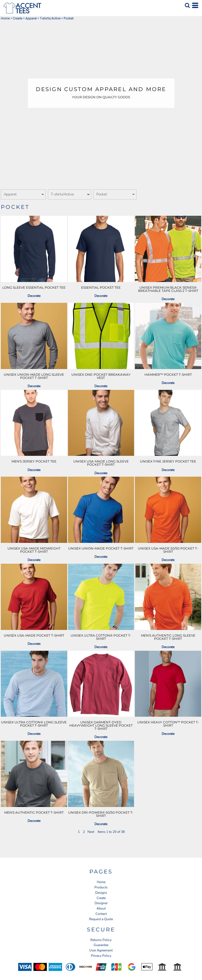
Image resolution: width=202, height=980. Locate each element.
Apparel (31, 18)
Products (101, 887)
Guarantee (101, 945)
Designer (101, 903)
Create (18, 18)
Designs (101, 893)
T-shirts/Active (50, 18)
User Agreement (101, 950)
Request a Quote (101, 919)
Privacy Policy (101, 956)
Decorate (34, 296)
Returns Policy (101, 940)
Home (5, 18)
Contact (101, 914)
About (101, 908)
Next (91, 832)
